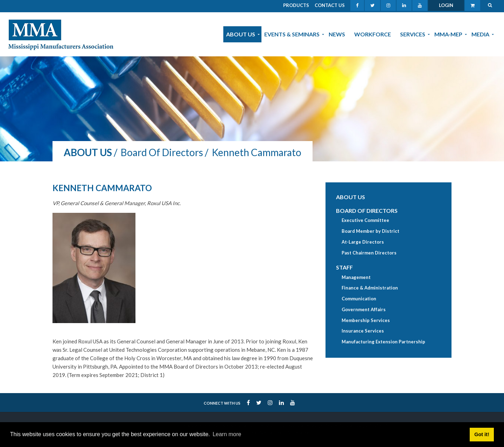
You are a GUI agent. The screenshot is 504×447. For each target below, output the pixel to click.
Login (446, 5)
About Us (351, 197)
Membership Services (366, 320)
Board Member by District (370, 231)
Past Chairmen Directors (369, 253)
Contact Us (330, 5)
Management (356, 277)
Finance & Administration (370, 288)
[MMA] (61, 34)
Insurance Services (363, 331)
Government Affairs (364, 309)
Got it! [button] (482, 434)
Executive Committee (365, 220)
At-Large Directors (363, 242)
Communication (359, 299)
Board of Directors (367, 211)
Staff (344, 267)
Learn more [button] (227, 434)
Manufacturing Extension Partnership (383, 342)
